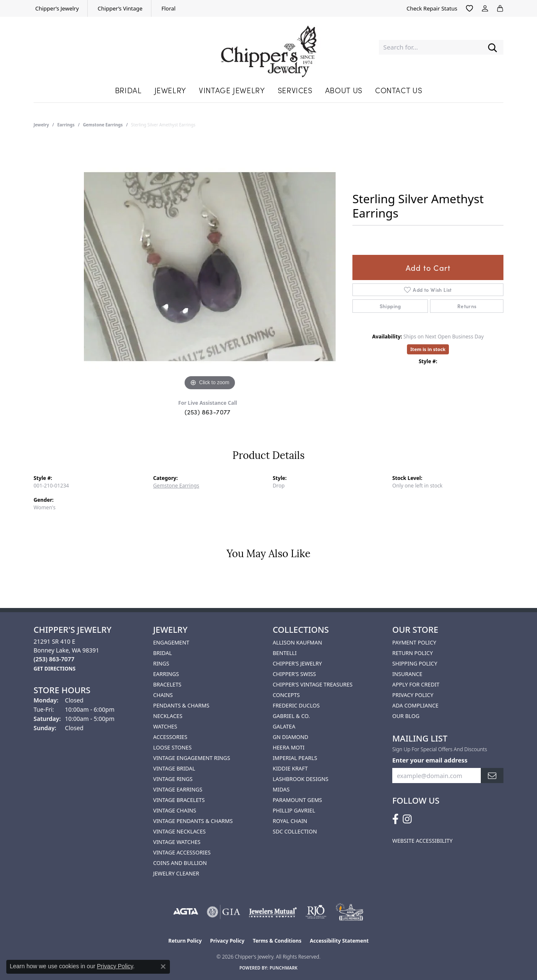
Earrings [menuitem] (166, 674)
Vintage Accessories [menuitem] (182, 852)
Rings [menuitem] (161, 663)
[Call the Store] (54, 659)
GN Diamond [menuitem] (291, 737)
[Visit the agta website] (186, 912)
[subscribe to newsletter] (492, 776)
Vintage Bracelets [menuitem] (179, 800)
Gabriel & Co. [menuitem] (291, 716)
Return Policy (413, 653)
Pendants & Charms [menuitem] (181, 705)
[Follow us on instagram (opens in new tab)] (407, 819)
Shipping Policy (415, 663)
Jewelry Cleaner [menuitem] (176, 873)
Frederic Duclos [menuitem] (296, 705)
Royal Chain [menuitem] (290, 821)
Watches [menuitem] (165, 726)
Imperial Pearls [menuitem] (295, 758)
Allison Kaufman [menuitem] (297, 642)
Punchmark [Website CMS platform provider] (284, 968)
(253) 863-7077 (208, 412)
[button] (469, 8)
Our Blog (406, 716)
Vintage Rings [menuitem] (173, 779)
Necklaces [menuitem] (168, 716)
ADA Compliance (415, 705)
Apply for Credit (416, 684)
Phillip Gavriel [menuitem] (294, 810)
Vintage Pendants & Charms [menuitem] (193, 821)
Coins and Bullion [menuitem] (180, 863)
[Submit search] (493, 47)
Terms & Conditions (277, 941)
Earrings (66, 125)
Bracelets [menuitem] (167, 684)
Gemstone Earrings (103, 125)
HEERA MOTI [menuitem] (289, 747)
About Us (344, 90)
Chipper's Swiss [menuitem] (294, 674)
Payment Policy (414, 642)
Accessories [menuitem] (170, 737)
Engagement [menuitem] (171, 642)
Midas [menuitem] (281, 789)
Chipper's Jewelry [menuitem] (297, 663)
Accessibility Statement (339, 941)
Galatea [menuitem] (284, 726)
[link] (56, 8)
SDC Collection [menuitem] (295, 831)
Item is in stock (428, 349)
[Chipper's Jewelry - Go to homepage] (268, 47)
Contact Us (399, 90)
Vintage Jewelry (232, 90)
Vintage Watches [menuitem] (177, 842)
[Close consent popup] (163, 967)
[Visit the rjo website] (316, 912)
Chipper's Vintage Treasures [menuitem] (313, 684)
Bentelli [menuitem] (285, 653)
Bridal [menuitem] (163, 653)
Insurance (407, 674)
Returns (467, 306)
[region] (210, 267)
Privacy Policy (413, 695)
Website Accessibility (422, 841)
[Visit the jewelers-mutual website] (273, 912)
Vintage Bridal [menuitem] (174, 768)
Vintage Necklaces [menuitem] (179, 831)
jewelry (41, 125)
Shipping (390, 306)
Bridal (128, 90)
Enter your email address (430, 760)
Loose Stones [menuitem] (172, 747)
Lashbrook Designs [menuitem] (301, 779)
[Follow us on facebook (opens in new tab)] (395, 819)
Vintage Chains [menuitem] (175, 810)
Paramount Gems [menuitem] (297, 800)
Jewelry (170, 90)
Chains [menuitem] (163, 695)
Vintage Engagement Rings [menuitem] (192, 758)
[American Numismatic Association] (349, 912)
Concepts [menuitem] (286, 695)
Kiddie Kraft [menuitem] (290, 768)
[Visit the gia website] (224, 912)
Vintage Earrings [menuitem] (178, 789)
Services (295, 90)
